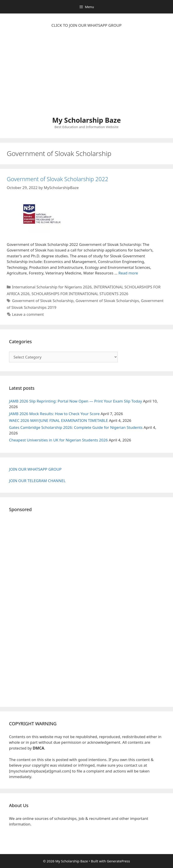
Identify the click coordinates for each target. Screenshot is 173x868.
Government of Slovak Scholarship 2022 (57, 179)
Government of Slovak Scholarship (43, 301)
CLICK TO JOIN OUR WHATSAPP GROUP (86, 25)
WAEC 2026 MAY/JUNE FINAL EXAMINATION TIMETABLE (58, 420)
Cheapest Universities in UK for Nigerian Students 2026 (58, 440)
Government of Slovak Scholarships (107, 301)
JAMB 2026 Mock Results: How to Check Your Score (54, 414)
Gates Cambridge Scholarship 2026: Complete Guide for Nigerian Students (76, 427)
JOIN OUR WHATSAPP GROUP (35, 469)
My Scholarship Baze (87, 120)
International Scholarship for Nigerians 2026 (52, 287)
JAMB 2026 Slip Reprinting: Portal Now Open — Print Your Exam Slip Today (75, 401)
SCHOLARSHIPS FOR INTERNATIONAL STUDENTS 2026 (80, 294)
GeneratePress (118, 861)
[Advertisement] (86, 74)
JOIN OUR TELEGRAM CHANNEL (37, 481)
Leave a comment (28, 314)
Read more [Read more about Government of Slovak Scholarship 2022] (128, 273)
